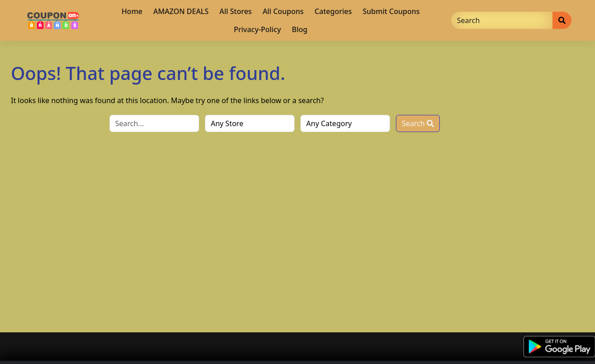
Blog (300, 29)
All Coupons (283, 11)
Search (418, 123)
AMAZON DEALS (181, 11)
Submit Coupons (391, 11)
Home (132, 11)
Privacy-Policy (257, 29)
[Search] (502, 20)
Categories (333, 11)
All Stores (236, 11)
